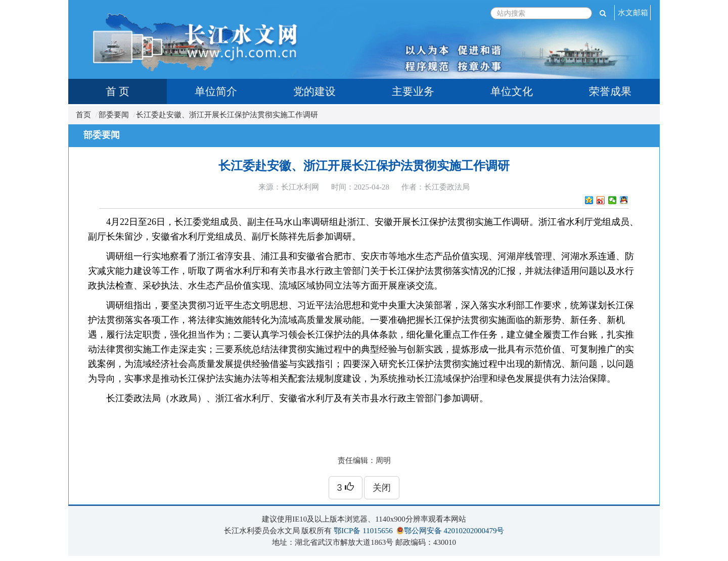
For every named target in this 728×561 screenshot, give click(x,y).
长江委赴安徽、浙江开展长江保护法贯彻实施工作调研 (227, 115)
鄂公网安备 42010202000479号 (454, 531)
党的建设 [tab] (314, 91)
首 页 (118, 91)
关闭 (382, 488)
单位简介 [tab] (216, 91)
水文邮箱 (633, 13)
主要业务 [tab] (413, 91)
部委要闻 (114, 115)
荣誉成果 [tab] (610, 91)
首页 (83, 115)
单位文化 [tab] (512, 91)
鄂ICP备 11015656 (363, 531)
